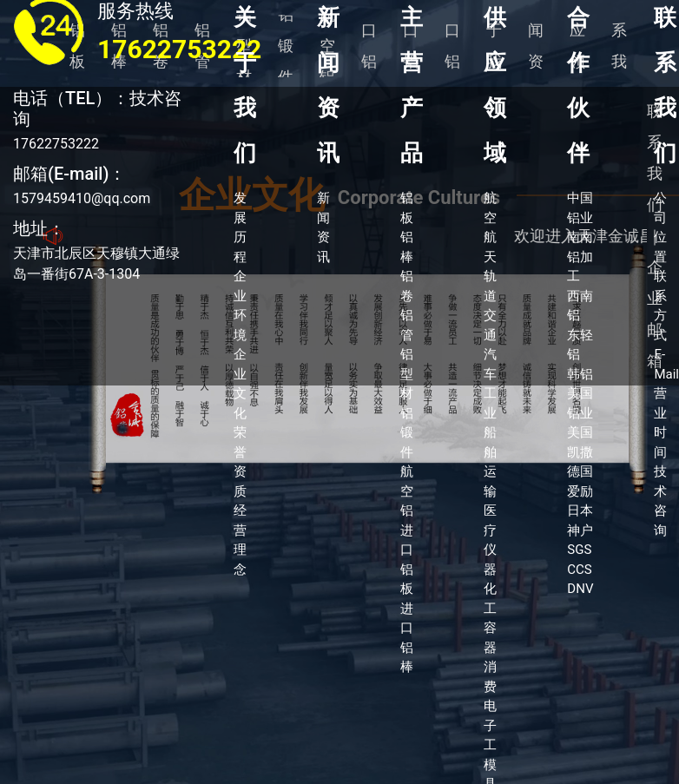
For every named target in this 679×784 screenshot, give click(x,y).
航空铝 (407, 491)
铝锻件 (407, 433)
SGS (579, 550)
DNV (580, 589)
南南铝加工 (580, 257)
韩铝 (580, 374)
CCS (579, 570)
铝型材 (407, 374)
